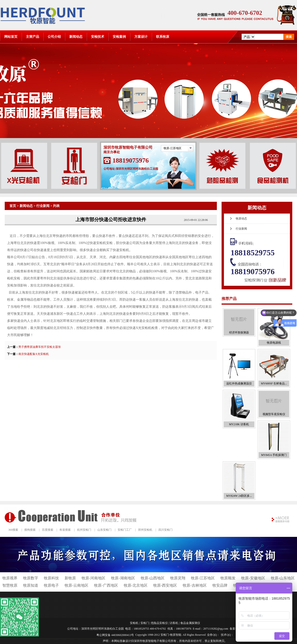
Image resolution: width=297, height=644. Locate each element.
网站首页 (11, 37)
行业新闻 (43, 206)
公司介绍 (54, 37)
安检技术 (98, 37)
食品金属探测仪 (190, 623)
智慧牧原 (10, 585)
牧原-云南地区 (76, 585)
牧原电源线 (274, 343)
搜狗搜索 (30, 530)
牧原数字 (31, 578)
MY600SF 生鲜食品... (274, 383)
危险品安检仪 (159, 623)
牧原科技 (51, 578)
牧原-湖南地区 (123, 578)
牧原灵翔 (178, 578)
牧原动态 (241, 219)
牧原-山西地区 (153, 578)
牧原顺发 (228, 578)
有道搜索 (65, 530)
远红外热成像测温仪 (239, 383)
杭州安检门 (84, 530)
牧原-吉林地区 (195, 585)
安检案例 (119, 37)
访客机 (174, 623)
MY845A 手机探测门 (274, 455)
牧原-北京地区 (136, 585)
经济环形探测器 (239, 333)
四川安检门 (165, 530)
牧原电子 (51, 585)
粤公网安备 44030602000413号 (115, 635)
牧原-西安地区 (165, 585)
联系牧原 (163, 37)
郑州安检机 (145, 530)
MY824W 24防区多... (239, 496)
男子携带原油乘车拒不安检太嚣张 (40, 347)
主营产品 (33, 37)
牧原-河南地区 (93, 578)
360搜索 (13, 530)
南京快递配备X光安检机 (34, 354)
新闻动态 (76, 37)
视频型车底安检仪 (274, 414)
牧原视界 (10, 578)
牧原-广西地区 (106, 585)
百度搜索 (48, 530)
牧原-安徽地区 (253, 578)
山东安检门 (104, 530)
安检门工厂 (125, 530)
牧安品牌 (220, 585)
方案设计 (141, 37)
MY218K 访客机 (239, 424)
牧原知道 (31, 585)
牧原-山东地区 (283, 578)
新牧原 (70, 578)
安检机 (134, 623)
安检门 (145, 623)
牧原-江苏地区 (173, 148)
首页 (13, 206)
